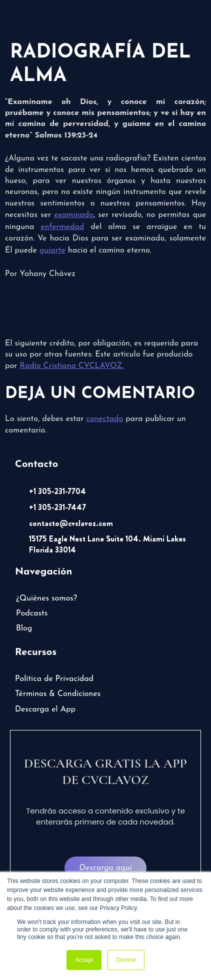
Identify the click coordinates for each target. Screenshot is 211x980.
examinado (74, 215)
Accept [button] (84, 960)
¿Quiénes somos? (46, 598)
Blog (24, 628)
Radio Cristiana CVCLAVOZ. (71, 366)
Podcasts (32, 613)
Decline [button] (126, 960)
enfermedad (62, 227)
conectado (104, 419)
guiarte (52, 250)
